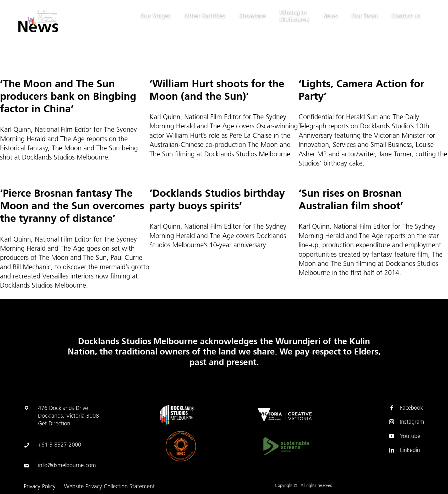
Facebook (406, 408)
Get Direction (54, 424)
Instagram (406, 422)
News (329, 16)
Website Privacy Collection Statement (109, 487)
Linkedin (404, 450)
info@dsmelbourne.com (67, 466)
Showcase (250, 16)
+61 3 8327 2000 (60, 445)
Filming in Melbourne (293, 16)
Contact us (405, 16)
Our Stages (153, 16)
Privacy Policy (40, 487)
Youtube (404, 436)
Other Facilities (202, 16)
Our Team (364, 16)
